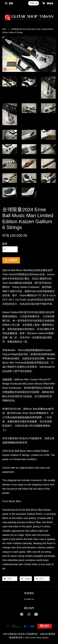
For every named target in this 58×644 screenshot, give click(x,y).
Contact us (29, 599)
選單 (9, 3)
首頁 (4, 29)
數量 (5, 244)
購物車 (48, 3)
